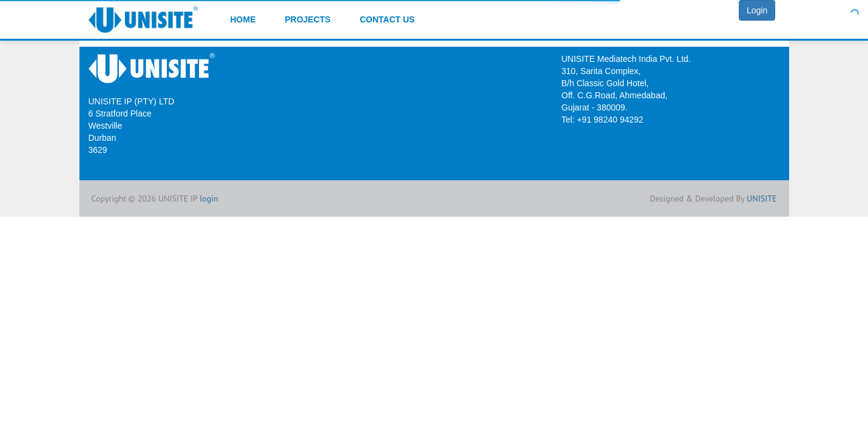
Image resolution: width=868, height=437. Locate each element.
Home (243, 19)
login (209, 198)
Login (757, 10)
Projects (308, 19)
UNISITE (762, 198)
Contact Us (387, 19)
